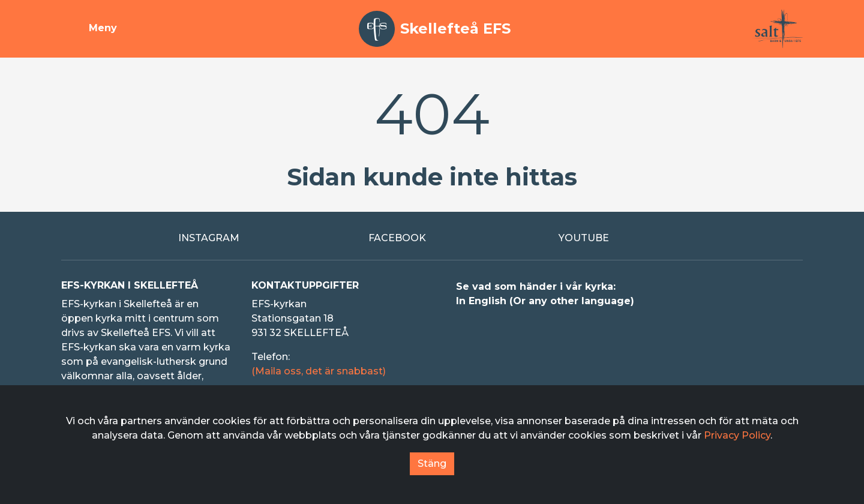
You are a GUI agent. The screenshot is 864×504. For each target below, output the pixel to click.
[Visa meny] (89, 29)
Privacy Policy (737, 435)
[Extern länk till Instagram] (242, 238)
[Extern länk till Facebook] (432, 238)
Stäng (432, 463)
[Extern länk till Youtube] (622, 238)
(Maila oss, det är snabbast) (319, 371)
